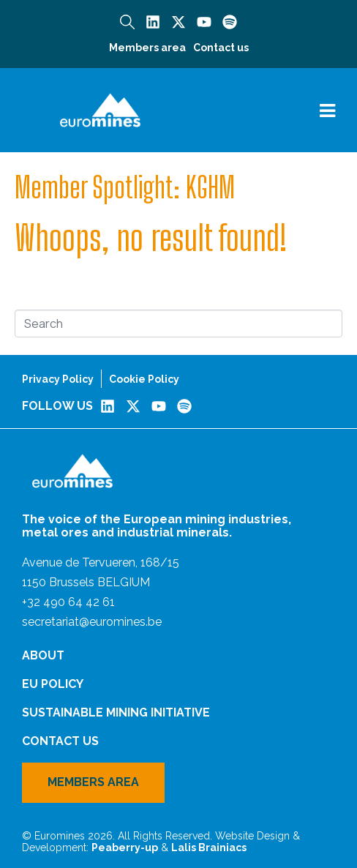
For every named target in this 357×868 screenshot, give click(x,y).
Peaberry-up (125, 848)
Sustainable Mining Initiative (116, 712)
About (43, 655)
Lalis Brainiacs (209, 848)
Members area (147, 48)
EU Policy (53, 684)
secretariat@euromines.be (92, 622)
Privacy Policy (58, 379)
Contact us (221, 48)
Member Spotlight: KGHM (125, 187)
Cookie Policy (144, 379)
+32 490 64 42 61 (68, 602)
